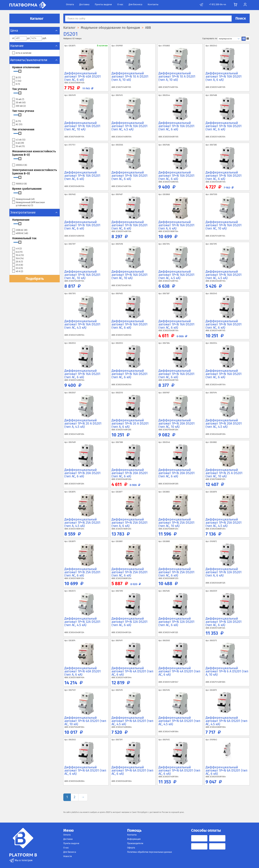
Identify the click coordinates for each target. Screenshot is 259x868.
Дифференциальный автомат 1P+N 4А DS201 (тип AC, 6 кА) (132, 671)
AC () (17, 125)
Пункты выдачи (103, 4)
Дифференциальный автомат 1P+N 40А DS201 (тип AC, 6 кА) (83, 77)
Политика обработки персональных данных (150, 852)
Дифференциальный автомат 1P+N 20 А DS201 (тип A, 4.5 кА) (83, 423)
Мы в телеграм (21, 860)
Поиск (241, 18)
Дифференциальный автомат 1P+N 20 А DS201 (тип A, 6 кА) (130, 423)
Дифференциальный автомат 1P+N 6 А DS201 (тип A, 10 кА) (227, 671)
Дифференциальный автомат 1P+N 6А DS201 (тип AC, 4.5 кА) (132, 721)
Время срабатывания (27, 189)
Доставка (84, 4)
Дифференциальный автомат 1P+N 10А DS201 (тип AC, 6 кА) (176, 126)
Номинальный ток (24, 238)
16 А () (18, 259)
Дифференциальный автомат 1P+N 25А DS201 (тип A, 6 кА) (129, 523)
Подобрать (35, 279)
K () (16, 84)
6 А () (17, 252)
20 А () (18, 262)
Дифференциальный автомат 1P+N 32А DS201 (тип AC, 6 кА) (129, 622)
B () (17, 78)
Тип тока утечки (23, 111)
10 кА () (18, 146)
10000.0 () (20, 184)
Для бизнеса (135, 4)
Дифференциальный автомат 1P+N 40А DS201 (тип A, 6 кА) (83, 671)
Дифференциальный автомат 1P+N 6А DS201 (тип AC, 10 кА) (85, 721)
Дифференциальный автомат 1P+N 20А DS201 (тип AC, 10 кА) (177, 423)
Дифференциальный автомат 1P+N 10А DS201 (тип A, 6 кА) (224, 77)
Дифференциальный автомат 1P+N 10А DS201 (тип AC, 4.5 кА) (129, 126)
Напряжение (21, 220)
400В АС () (20, 233)
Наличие (35, 46)
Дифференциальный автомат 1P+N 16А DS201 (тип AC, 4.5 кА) (176, 275)
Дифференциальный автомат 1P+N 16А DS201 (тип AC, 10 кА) (224, 225)
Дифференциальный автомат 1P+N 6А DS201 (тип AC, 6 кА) (85, 770)
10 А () (18, 255)
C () (17, 81)
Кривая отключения (26, 67)
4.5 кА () (19, 140)
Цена (35, 31)
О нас (120, 4)
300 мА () (19, 106)
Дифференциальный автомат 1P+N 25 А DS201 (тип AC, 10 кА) (224, 473)
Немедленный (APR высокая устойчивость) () (29, 204)
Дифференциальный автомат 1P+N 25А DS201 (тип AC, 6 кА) (82, 572)
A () (17, 121)
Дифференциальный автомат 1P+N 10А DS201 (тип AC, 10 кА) (82, 126)
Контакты (153, 4)
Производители (135, 843)
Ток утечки (20, 89)
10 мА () (18, 99)
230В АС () (20, 230)
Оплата (70, 4)
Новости (68, 856)
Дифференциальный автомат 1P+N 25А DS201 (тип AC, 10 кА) (176, 523)
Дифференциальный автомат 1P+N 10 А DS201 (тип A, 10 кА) (130, 77)
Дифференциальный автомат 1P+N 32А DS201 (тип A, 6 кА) (224, 572)
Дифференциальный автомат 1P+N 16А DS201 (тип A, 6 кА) (176, 225)
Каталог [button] (35, 18)
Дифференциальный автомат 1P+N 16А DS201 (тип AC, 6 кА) (129, 324)
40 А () (18, 271)
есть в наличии (22, 53)
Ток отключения (23, 129)
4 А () (17, 249)
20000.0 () (20, 165)
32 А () (18, 268)
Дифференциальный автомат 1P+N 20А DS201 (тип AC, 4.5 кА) (224, 423)
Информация (134, 839)
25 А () (18, 265)
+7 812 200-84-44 (218, 4)
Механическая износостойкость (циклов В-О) (34, 153)
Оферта (131, 848)
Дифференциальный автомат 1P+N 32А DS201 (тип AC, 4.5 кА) (82, 622)
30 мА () (19, 103)
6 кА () (18, 143)
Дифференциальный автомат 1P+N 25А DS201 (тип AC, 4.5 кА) (224, 523)
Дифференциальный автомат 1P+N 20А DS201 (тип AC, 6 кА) (82, 473)
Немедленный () (23, 199)
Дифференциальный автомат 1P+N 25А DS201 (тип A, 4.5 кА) (82, 523)
